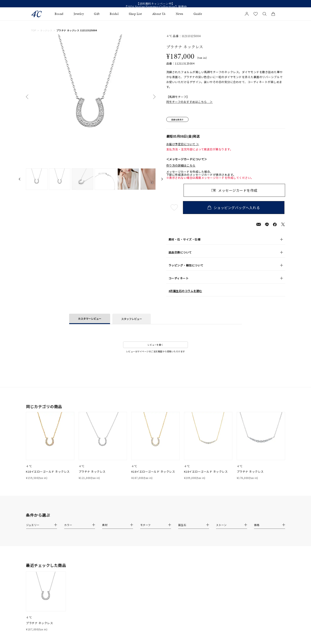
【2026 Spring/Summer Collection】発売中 (156, 7)
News (180, 14)
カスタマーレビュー (90, 319)
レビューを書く (155, 345)
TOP (34, 30)
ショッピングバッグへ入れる (234, 208)
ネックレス (46, 30)
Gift (97, 14)
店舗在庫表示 (179, 120)
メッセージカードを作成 (238, 191)
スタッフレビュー (132, 319)
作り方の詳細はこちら (181, 166)
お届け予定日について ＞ (183, 145)
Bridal (114, 14)
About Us (159, 14)
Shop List (135, 14)
